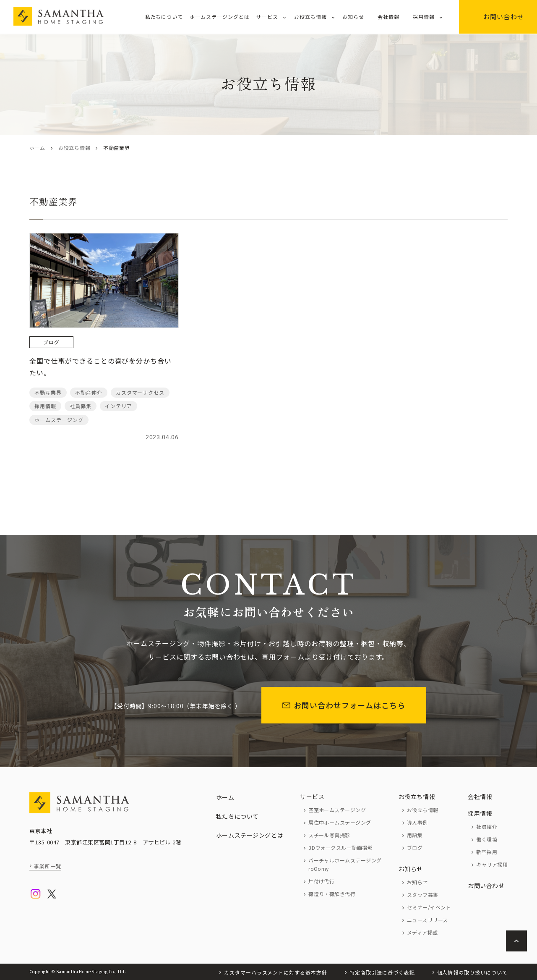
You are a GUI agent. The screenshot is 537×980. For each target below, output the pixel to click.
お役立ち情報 (310, 17)
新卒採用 (487, 852)
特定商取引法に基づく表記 (382, 972)
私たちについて (164, 17)
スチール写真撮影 (329, 835)
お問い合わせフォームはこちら (344, 705)
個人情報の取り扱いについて (472, 972)
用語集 (415, 835)
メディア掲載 (422, 932)
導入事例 (417, 822)
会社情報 (388, 17)
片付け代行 (321, 881)
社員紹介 (487, 827)
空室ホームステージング (337, 810)
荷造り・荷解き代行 (332, 894)
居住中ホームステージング (340, 822)
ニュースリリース (428, 920)
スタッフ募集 (423, 895)
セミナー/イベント (429, 907)
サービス (267, 17)
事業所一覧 (48, 866)
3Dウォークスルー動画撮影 (340, 848)
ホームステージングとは (220, 17)
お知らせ (353, 17)
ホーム (37, 148)
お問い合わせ (498, 17)
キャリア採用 (492, 864)
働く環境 (487, 839)
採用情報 (424, 17)
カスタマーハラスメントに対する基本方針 (276, 972)
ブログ (415, 848)
